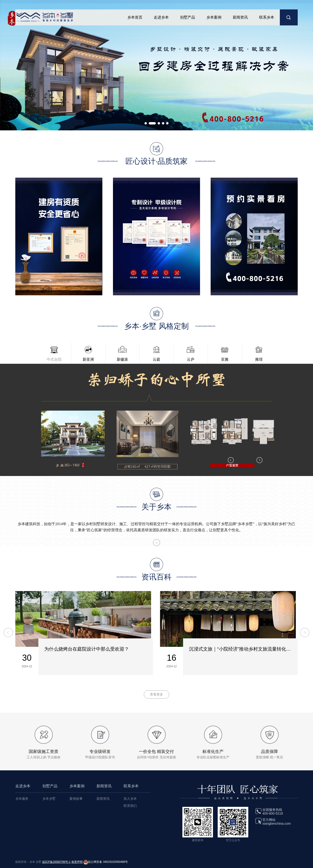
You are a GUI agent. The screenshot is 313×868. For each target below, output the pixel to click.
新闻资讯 (240, 17)
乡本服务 (22, 799)
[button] (146, 123)
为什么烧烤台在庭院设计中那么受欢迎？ (87, 649)
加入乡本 (130, 799)
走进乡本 (161, 17)
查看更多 (156, 694)
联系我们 (130, 806)
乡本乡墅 (49, 799)
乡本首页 (135, 17)
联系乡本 (267, 17)
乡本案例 (214, 17)
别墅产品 (188, 17)
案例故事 (76, 799)
